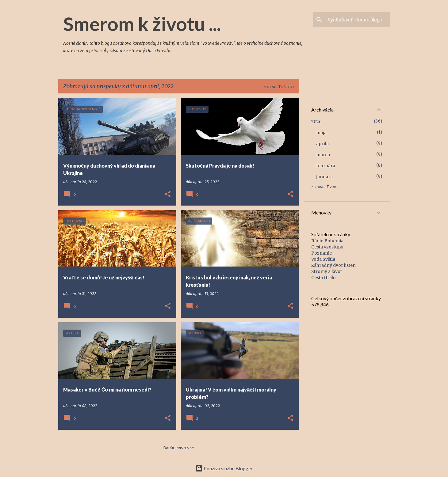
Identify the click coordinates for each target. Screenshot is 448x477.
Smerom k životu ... (142, 24)
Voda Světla (323, 259)
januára (324, 177)
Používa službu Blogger (224, 468)
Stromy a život (327, 271)
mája (321, 133)
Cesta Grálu (324, 278)
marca (323, 155)
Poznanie (322, 253)
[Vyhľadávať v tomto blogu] (358, 20)
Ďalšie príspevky (179, 448)
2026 (316, 122)
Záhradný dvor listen (333, 265)
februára (326, 166)
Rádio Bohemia (327, 241)
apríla (322, 144)
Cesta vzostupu (327, 247)
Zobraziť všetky (279, 87)
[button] (168, 194)
